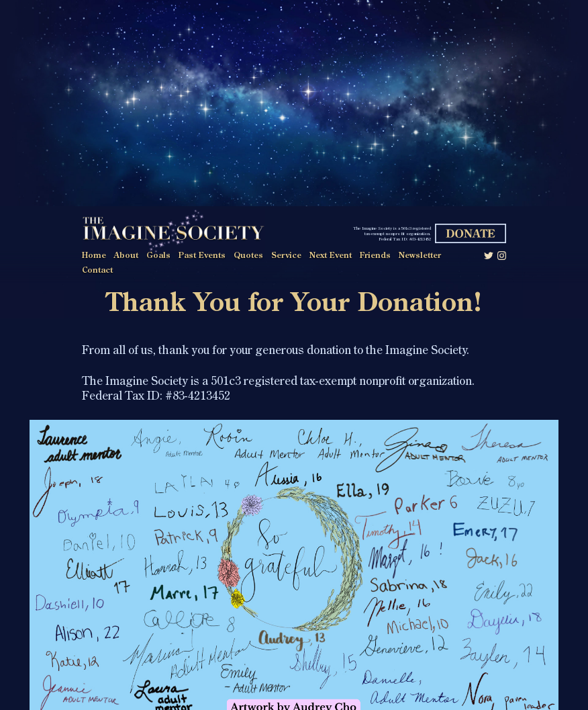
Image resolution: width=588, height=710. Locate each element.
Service (286, 256)
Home (94, 256)
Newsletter (420, 256)
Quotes (248, 256)
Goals (158, 256)
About (126, 256)
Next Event (331, 256)
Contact (97, 271)
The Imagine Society (173, 231)
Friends (375, 256)
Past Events (202, 256)
